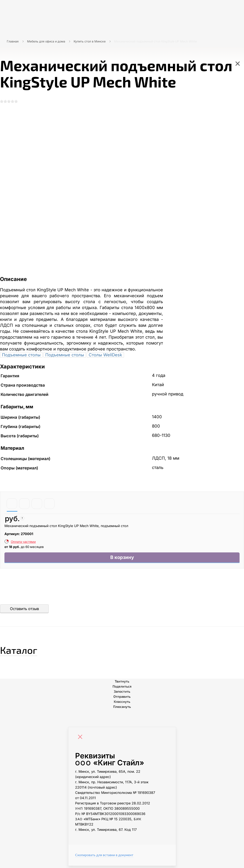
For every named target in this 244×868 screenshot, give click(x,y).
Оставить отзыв (24, 611)
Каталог (24, 651)
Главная (13, 41)
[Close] (81, 740)
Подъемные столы (21, 356)
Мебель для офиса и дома (46, 41)
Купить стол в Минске (90, 41)
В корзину (122, 559)
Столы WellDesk (105, 356)
